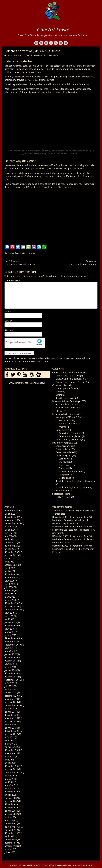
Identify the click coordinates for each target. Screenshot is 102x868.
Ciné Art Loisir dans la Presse (70, 382)
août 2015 (9, 683)
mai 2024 (9, 536)
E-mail (8, 321)
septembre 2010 (13, 772)
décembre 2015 (12, 673)
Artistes (63, 427)
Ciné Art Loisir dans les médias (68, 372)
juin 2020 (9, 587)
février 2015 (10, 689)
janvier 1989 (11, 840)
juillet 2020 (10, 584)
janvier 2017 (11, 654)
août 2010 (9, 776)
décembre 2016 (12, 657)
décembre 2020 (12, 574)
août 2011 (9, 756)
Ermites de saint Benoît (70, 471)
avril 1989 (9, 836)
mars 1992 (10, 820)
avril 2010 (9, 782)
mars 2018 (10, 632)
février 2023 (10, 549)
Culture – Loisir (60, 385)
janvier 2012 (11, 747)
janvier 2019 (11, 622)
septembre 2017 (13, 645)
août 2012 (9, 737)
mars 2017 (10, 651)
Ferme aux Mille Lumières (65, 414)
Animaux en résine (68, 424)
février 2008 (10, 795)
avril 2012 (9, 741)
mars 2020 (10, 597)
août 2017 (9, 648)
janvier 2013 (11, 728)
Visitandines (65, 478)
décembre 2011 (12, 750)
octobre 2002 (11, 814)
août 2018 (9, 629)
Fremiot (29, 55)
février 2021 (10, 571)
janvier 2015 (11, 693)
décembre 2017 (12, 638)
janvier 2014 (11, 712)
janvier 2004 (11, 811)
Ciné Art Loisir (53, 30)
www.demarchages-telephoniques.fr (27, 383)
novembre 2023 (12, 546)
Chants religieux (64, 449)
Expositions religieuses (70, 436)
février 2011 (10, 763)
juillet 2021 (10, 568)
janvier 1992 (11, 824)
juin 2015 (9, 686)
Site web (9, 330)
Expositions (61, 430)
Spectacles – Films (61, 494)
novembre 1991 (12, 827)
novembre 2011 (12, 753)
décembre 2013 (12, 715)
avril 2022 (9, 562)
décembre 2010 (12, 766)
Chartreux (64, 462)
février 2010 (10, 788)
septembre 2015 (13, 680)
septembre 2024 (13, 523)
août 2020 (9, 581)
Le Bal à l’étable (63, 497)
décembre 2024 (12, 517)
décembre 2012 (12, 731)
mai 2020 (9, 590)
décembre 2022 (12, 552)
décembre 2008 (12, 792)
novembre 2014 (12, 699)
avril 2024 (9, 539)
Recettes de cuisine (65, 398)
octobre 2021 (11, 565)
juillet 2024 (10, 530)
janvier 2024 (11, 543)
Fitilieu (59, 411)
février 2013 (10, 725)
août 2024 (9, 527)
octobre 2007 (11, 801)
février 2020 (10, 600)
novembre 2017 (12, 642)
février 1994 (10, 817)
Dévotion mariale (64, 452)
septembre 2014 (13, 705)
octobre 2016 (11, 661)
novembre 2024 (12, 520)
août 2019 (9, 613)
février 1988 (10, 849)
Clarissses (64, 468)
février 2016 (10, 667)
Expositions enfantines (70, 433)
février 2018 (10, 635)
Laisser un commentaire (47, 55)
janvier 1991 (11, 830)
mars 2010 (10, 785)
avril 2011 (9, 760)
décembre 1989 (12, 833)
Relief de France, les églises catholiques (75, 481)
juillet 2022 (10, 558)
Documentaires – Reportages (67, 401)
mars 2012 (10, 744)
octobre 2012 (11, 734)
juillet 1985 (10, 852)
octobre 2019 (11, 606)
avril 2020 (9, 594)
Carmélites (64, 459)
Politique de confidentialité (57, 865)
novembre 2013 (12, 718)
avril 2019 (9, 619)
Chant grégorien (64, 446)
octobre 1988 (11, 846)
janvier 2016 (11, 670)
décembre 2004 (12, 808)
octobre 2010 (11, 769)
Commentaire (12, 281)
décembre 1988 (12, 843)
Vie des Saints (62, 491)
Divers (59, 395)
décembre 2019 (12, 603)
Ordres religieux (64, 455)
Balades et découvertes (25, 253)
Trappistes (64, 475)
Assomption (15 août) (66, 417)
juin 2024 (9, 533)
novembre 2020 (12, 578)
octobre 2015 (11, 677)
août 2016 (9, 664)
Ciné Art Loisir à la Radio (68, 376)
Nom (8, 312)
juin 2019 (9, 616)
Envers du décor (64, 420)
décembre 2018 (12, 626)
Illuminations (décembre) (68, 440)
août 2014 (9, 709)
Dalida (59, 392)
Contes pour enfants (66, 388)
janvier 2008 (11, 798)
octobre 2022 (11, 555)
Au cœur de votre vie (66, 404)
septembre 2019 (13, 610)
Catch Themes (88, 865)
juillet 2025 (10, 514)
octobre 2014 (11, 702)
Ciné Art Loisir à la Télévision (70, 379)
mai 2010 (9, 779)
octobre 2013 (11, 721)
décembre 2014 (12, 696)
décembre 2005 (12, 804)
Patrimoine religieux (62, 443)
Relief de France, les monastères (72, 487)
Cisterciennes (65, 465)
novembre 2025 (12, 511)
